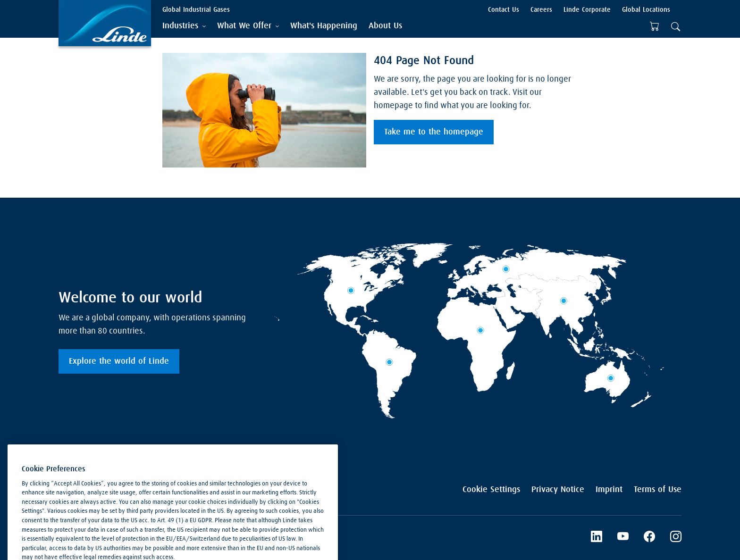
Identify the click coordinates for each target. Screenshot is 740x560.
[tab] (184, 26)
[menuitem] (324, 26)
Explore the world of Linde (119, 361)
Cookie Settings (491, 490)
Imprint (609, 490)
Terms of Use (658, 490)
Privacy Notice (558, 490)
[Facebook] (649, 538)
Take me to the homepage (434, 132)
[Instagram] (676, 538)
